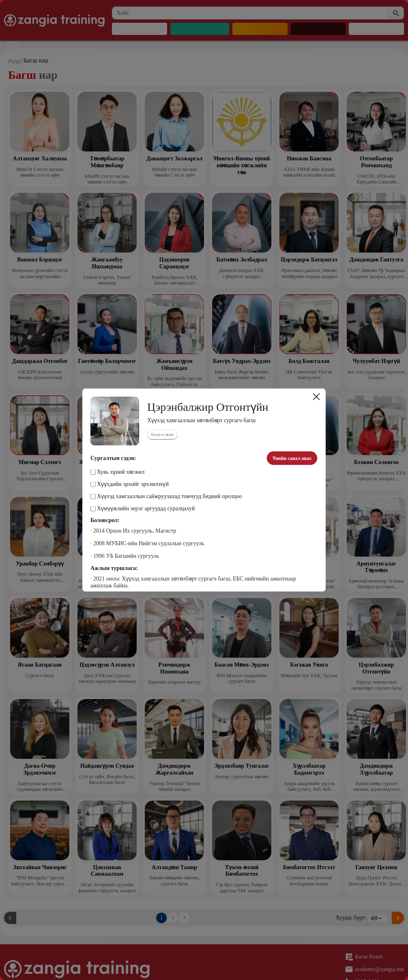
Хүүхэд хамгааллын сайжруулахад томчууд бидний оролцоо (166, 496)
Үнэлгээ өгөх (162, 435)
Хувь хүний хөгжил (117, 472)
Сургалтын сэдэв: (113, 458)
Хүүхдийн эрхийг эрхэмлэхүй (130, 484)
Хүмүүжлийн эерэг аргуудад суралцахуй (143, 509)
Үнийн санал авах (292, 458)
